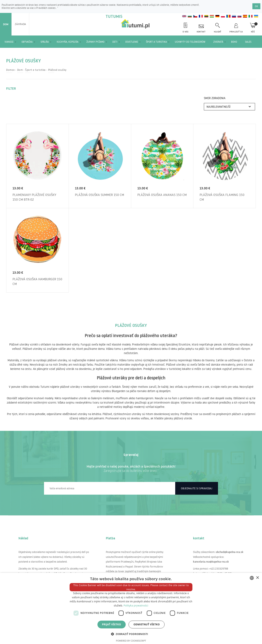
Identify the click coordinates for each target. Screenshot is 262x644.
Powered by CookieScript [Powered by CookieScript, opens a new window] (131, 641)
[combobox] (252, 578)
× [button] (257, 578)
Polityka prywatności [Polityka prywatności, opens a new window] (136, 606)
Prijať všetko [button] (112, 624)
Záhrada (20, 24)
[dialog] (131, 608)
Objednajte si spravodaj (197, 488)
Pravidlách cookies (46, 8)
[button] (131, 634)
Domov (10, 70)
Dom (6, 24)
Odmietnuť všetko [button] (147, 624)
